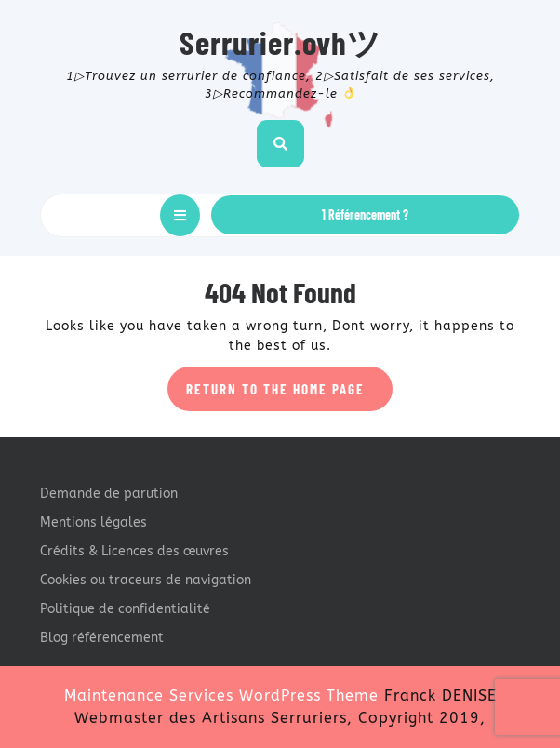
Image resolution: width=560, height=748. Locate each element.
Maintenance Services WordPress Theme (221, 695)
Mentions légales (93, 522)
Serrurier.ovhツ (280, 42)
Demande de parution (109, 494)
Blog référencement (102, 638)
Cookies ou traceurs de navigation (146, 580)
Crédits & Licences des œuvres (134, 551)
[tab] (180, 215)
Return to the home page (289, 394)
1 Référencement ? (365, 214)
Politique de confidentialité (125, 609)
